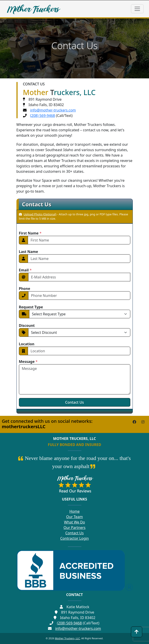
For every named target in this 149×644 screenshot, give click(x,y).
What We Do (74, 522)
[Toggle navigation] (137, 9)
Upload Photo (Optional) (38, 214)
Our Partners (74, 528)
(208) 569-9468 (43, 116)
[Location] (79, 351)
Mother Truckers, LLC (67, 638)
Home (75, 511)
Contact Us (74, 533)
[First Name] (79, 240)
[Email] (79, 277)
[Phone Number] (79, 296)
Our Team (75, 517)
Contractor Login (74, 538)
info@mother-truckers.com (53, 110)
